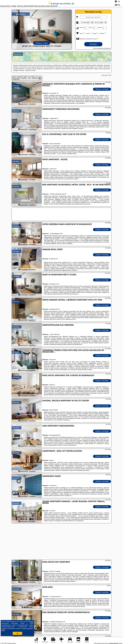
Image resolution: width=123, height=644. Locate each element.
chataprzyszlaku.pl (61, 3)
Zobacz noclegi (102, 89)
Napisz (121, 643)
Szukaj (93, 44)
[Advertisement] (61, 542)
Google (31, 622)
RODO (3, 630)
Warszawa (16, 86)
